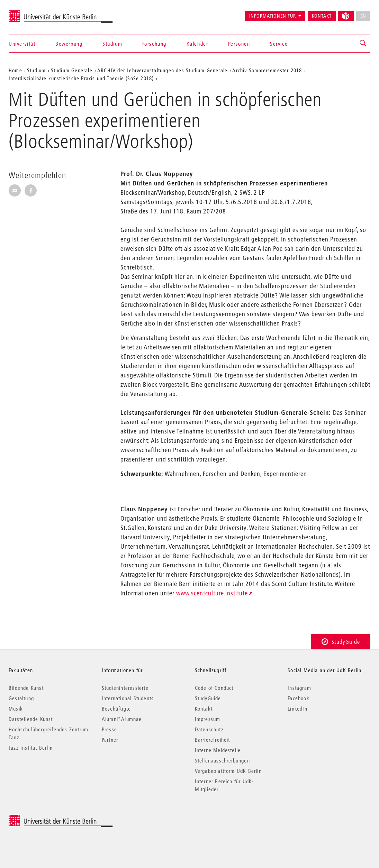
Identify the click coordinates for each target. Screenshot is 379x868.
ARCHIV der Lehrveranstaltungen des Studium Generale (162, 70)
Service (279, 44)
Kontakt (322, 16)
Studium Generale (72, 70)
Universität (22, 44)
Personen (239, 44)
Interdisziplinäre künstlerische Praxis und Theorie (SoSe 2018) (81, 78)
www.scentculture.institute (212, 593)
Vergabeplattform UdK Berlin (228, 771)
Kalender (197, 44)
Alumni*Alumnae (122, 719)
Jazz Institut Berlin (31, 748)
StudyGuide (341, 642)
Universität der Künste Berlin (36, 13)
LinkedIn (297, 709)
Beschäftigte (116, 709)
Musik (16, 709)
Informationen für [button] (273, 16)
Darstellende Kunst (31, 719)
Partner (110, 740)
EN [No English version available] (363, 16)
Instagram (299, 688)
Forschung (154, 44)
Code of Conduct (214, 688)
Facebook (299, 698)
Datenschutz (209, 729)
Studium (112, 44)
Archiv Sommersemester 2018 (267, 70)
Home (15, 70)
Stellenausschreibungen (222, 760)
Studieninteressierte (125, 688)
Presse (109, 729)
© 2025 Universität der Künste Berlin (45, 818)
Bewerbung (69, 44)
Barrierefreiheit (213, 740)
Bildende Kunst (26, 688)
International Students (128, 698)
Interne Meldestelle (218, 750)
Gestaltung (21, 698)
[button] (363, 44)
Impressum (208, 719)
